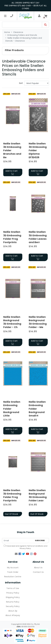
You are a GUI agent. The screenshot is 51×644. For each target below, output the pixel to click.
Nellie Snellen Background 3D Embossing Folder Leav (38, 495)
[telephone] (12, 16)
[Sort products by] (37, 83)
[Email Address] (18, 541)
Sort (21, 83)
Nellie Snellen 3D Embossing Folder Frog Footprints (12, 237)
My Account (13, 568)
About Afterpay (13, 615)
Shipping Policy (13, 597)
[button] (26, 51)
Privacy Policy (25, 548)
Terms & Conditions (35, 546)
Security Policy (13, 606)
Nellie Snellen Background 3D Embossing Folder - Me (38, 322)
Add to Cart (11, 172)
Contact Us (38, 572)
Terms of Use (13, 588)
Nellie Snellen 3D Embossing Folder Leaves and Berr (38, 237)
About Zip (13, 611)
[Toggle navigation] (5, 16)
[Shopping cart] (46, 16)
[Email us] (16, 554)
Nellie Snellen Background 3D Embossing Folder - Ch (12, 322)
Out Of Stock (11, 514)
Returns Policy (13, 602)
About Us (38, 568)
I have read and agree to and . (26, 547)
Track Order (13, 572)
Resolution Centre (13, 577)
